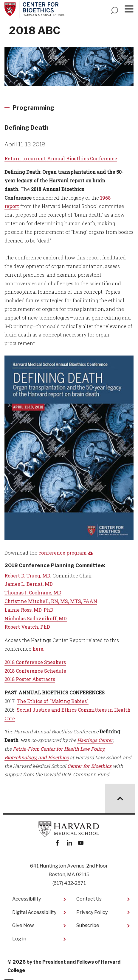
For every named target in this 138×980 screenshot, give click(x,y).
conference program (63, 553)
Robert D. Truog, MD (27, 576)
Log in (19, 939)
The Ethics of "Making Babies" (53, 701)
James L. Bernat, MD (29, 584)
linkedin (69, 843)
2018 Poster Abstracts (30, 679)
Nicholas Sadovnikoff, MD (36, 618)
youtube (81, 843)
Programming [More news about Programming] (33, 108)
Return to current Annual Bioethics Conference (61, 158)
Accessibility (27, 899)
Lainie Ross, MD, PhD (29, 610)
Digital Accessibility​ (34, 912)
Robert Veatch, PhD (27, 627)
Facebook (57, 843)
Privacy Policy (92, 912)
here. (38, 649)
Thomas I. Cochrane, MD (33, 592)
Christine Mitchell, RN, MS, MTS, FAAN (51, 601)
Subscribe (88, 925)
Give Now (23, 925)
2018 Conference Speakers (35, 662)
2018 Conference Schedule (35, 671)
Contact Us (89, 899)
